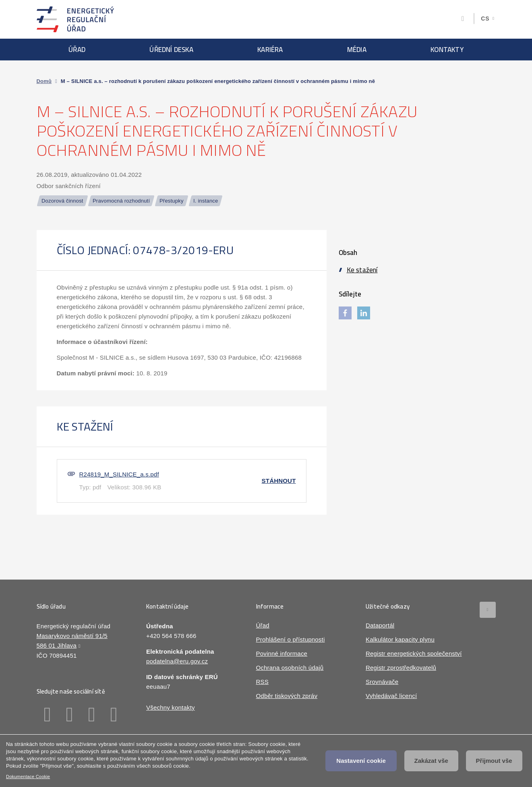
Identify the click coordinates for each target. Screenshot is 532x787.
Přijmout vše (494, 761)
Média (357, 50)
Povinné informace (282, 653)
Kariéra (270, 50)
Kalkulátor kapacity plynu (400, 639)
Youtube (114, 715)
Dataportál (380, 625)
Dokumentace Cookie (28, 777)
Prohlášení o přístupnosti (291, 639)
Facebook (48, 715)
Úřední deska (171, 50)
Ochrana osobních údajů (290, 668)
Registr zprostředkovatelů (401, 668)
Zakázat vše (431, 761)
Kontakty (447, 50)
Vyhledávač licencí (391, 696)
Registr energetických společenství (414, 653)
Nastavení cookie (361, 761)
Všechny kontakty (171, 707)
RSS (262, 682)
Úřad (77, 50)
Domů (44, 81)
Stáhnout (279, 481)
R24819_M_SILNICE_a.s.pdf (119, 474)
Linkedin (70, 715)
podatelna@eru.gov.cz (177, 661)
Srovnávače (382, 682)
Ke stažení (362, 270)
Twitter (92, 715)
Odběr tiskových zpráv (287, 696)
